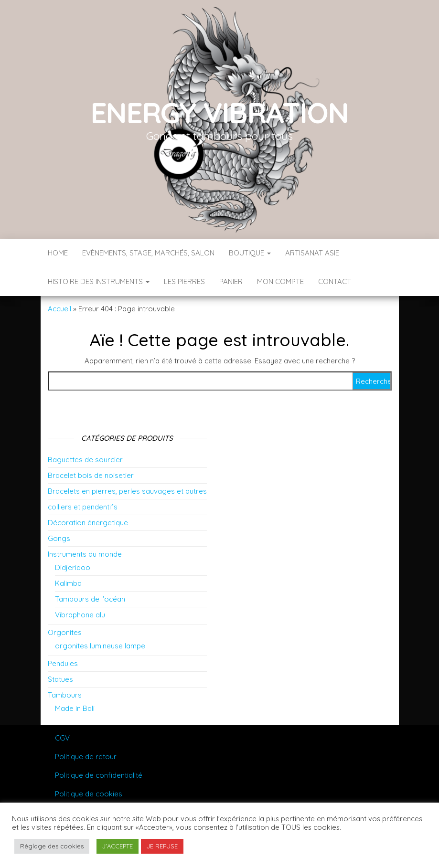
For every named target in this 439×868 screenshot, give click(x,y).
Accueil (59, 309)
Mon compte (280, 281)
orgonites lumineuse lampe (100, 646)
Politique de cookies (89, 794)
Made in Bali (75, 708)
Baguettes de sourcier (85, 460)
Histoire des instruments (99, 281)
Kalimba (68, 583)
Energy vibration (220, 112)
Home (58, 253)
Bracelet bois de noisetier (91, 475)
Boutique (250, 253)
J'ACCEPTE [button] (118, 846)
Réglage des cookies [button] (52, 846)
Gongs (59, 538)
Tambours (65, 695)
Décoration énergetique (88, 523)
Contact (335, 281)
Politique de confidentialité (99, 775)
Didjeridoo (73, 567)
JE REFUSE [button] (162, 846)
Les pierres (184, 281)
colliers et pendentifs (83, 507)
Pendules (63, 663)
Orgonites (65, 632)
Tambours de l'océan (90, 599)
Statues (60, 679)
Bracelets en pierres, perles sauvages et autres (127, 491)
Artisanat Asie (312, 253)
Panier (231, 281)
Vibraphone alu (80, 615)
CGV (62, 738)
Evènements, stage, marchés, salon (148, 253)
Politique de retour (86, 757)
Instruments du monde (85, 554)
